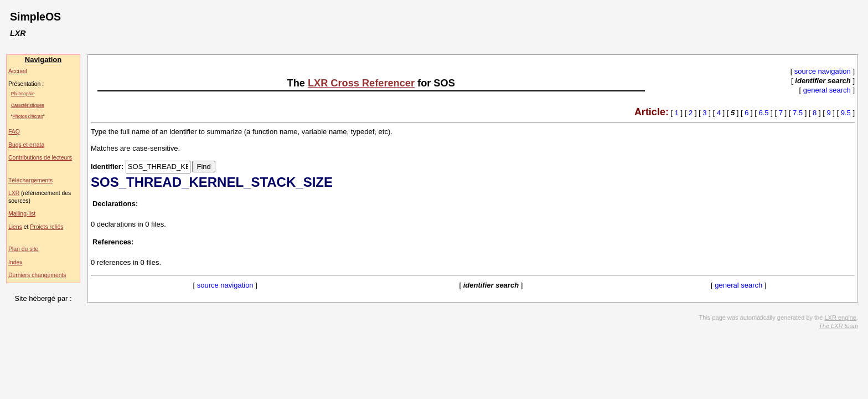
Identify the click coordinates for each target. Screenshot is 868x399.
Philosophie (23, 94)
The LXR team (838, 326)
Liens (15, 227)
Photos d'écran (28, 116)
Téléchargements (30, 180)
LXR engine (840, 318)
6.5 (764, 113)
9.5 (846, 113)
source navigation (823, 71)
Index (15, 262)
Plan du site (23, 249)
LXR (14, 193)
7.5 (798, 113)
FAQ (14, 132)
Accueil (18, 71)
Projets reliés (46, 227)
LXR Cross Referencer (361, 83)
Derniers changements (37, 275)
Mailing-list (22, 214)
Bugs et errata (26, 145)
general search (827, 90)
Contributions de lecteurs (40, 158)
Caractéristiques (28, 105)
